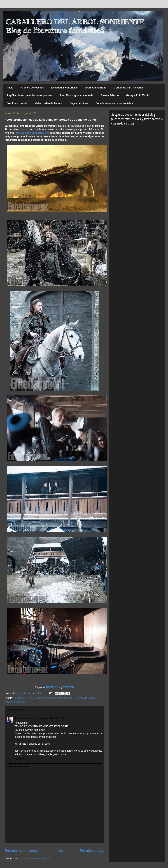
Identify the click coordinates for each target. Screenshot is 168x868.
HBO (73, 698)
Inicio (10, 88)
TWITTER (69, 687)
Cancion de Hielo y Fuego (28, 698)
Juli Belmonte (23, 718)
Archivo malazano (96, 88)
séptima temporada (15, 702)
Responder (21, 759)
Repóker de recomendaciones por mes (30, 95)
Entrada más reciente (21, 851)
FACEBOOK (53, 687)
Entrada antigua (92, 851)
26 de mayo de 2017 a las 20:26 (50, 718)
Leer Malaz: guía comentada (77, 95)
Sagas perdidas (79, 103)
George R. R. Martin (138, 95)
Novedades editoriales (64, 88)
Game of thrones (59, 698)
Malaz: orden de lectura (48, 103)
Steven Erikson (110, 95)
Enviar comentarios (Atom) (35, 858)
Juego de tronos (86, 698)
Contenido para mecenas (129, 88)
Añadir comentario (19, 767)
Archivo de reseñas (32, 88)
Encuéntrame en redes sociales (114, 103)
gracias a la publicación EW (32, 133)
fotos (46, 698)
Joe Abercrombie (17, 103)
